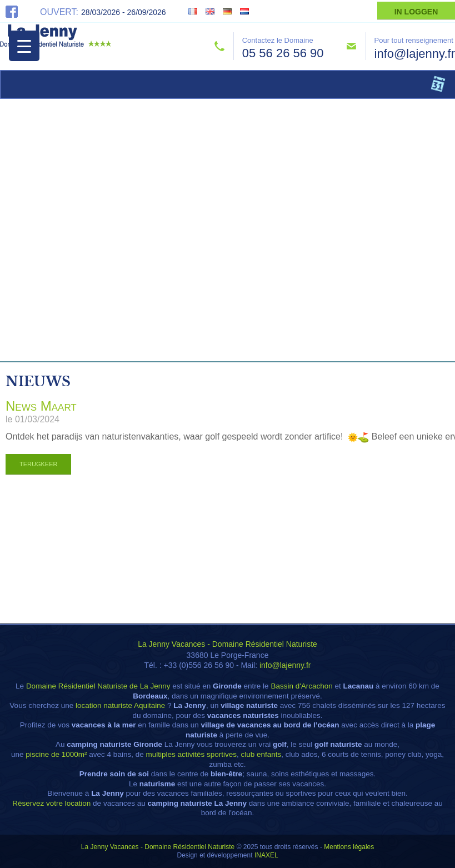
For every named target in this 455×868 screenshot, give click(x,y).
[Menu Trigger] (24, 46)
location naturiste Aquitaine (120, 705)
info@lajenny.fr (415, 54)
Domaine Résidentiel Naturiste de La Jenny (98, 686)
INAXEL (266, 855)
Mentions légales (349, 847)
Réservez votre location (51, 803)
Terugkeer (38, 464)
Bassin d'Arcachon (301, 686)
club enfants (261, 754)
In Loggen (416, 12)
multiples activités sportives (191, 754)
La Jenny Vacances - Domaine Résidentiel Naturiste (227, 644)
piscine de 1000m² (56, 754)
